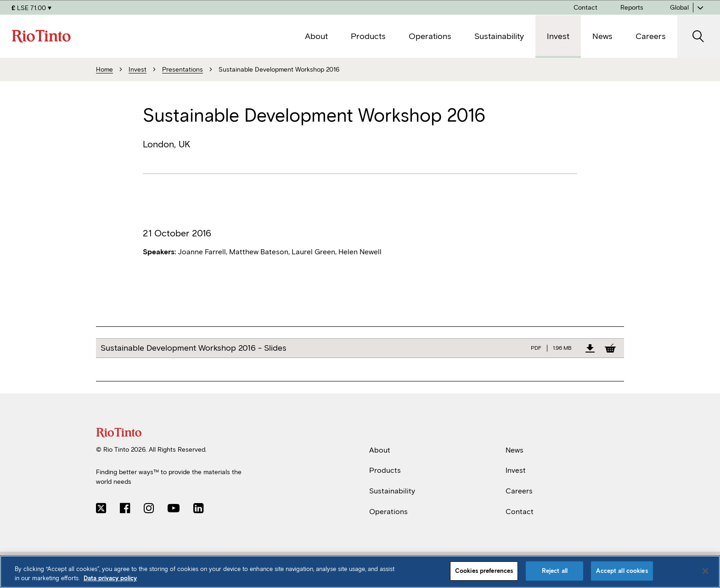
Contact (520, 512)
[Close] (705, 571)
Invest (516, 470)
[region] (360, 572)
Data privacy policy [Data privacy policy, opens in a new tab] (110, 578)
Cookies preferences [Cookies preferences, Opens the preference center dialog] (484, 571)
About (380, 450)
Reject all (555, 571)
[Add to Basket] (610, 348)
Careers (519, 491)
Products (385, 470)
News (515, 450)
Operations (388, 512)
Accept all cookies (622, 571)
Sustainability (392, 491)
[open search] (699, 36)
